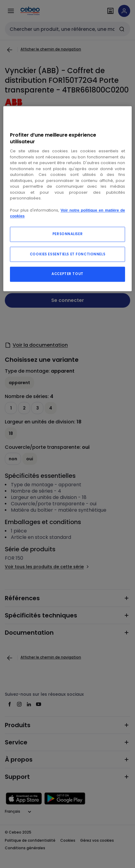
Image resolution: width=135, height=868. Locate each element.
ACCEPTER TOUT (67, 274)
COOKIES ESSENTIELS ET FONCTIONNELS (67, 254)
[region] (67, 199)
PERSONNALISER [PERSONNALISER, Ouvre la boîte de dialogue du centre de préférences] (67, 234)
